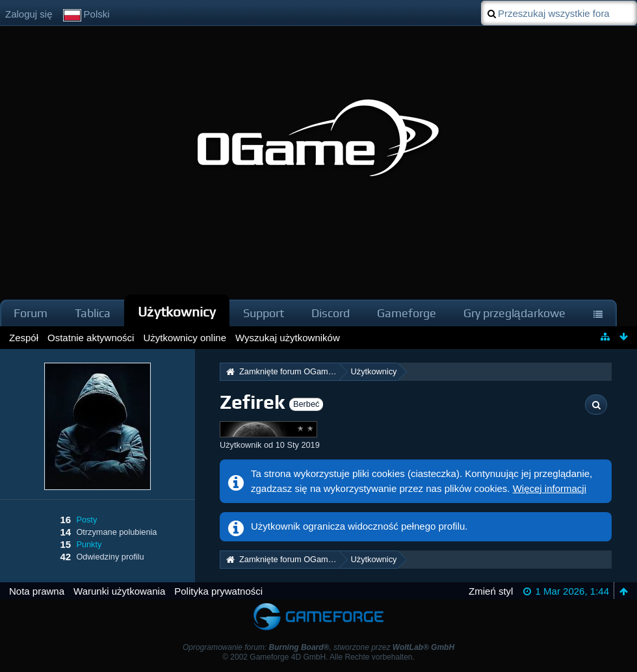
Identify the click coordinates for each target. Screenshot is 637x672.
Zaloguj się (29, 14)
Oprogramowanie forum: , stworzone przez (318, 647)
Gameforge (407, 313)
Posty (86, 520)
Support (264, 313)
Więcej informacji (550, 488)
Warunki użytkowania (119, 591)
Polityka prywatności (218, 591)
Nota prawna (37, 591)
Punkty (89, 544)
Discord (331, 313)
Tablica (93, 313)
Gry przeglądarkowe (514, 313)
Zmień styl (491, 591)
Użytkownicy (177, 312)
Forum (31, 313)
